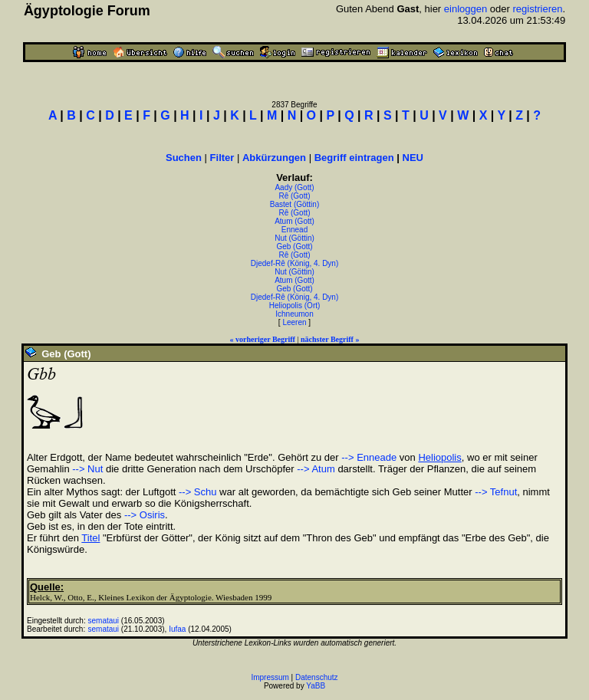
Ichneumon (294, 314)
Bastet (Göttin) (294, 204)
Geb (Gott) (294, 246)
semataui (104, 621)
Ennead (294, 230)
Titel (90, 538)
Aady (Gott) (294, 187)
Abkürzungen (274, 158)
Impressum (270, 677)
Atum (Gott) (294, 221)
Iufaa (177, 629)
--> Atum (316, 469)
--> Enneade (369, 457)
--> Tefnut (496, 492)
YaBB (316, 686)
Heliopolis (439, 457)
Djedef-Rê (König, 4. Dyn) (295, 263)
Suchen (184, 158)
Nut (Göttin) (294, 238)
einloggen (466, 9)
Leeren (294, 322)
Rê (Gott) (294, 196)
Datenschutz (317, 677)
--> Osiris (145, 515)
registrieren (537, 9)
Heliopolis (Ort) (295, 306)
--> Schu (198, 492)
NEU (413, 158)
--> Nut (87, 469)
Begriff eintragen (354, 158)
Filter (222, 158)
